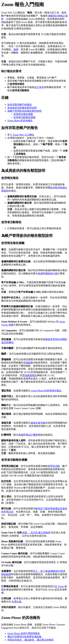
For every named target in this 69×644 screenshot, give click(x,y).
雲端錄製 (28, 363)
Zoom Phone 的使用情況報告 (46, 391)
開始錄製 (6, 574)
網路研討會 (51, 273)
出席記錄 (16, 602)
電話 (28, 435)
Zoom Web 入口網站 (23, 135)
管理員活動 (54, 466)
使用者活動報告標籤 (24, 117)
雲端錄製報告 (30, 375)
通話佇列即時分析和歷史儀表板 (24, 637)
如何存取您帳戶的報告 (20, 105)
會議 (40, 273)
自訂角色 (39, 87)
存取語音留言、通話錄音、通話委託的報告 (31, 640)
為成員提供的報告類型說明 (22, 108)
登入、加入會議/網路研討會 (48, 571)
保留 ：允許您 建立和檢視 (36, 533)
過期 (16, 49)
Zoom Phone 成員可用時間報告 (24, 633)
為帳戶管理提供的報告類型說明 (24, 111)
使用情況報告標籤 (23, 114)
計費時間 (35, 435)
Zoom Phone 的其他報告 (20, 121)
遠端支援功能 (38, 423)
